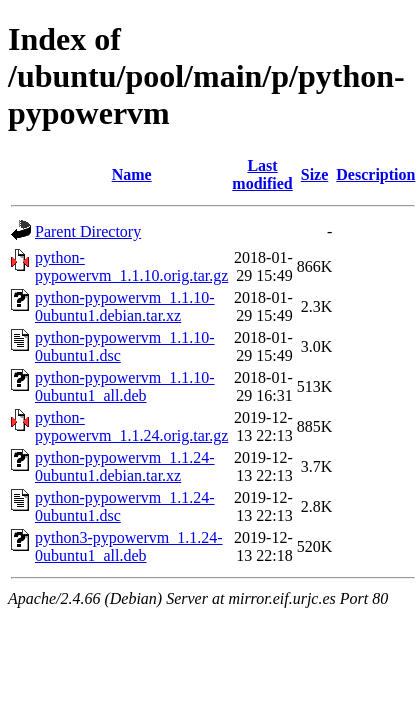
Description (375, 174)
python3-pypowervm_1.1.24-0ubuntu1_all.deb (129, 546)
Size (315, 174)
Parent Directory (88, 231)
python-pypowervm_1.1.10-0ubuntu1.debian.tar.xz (125, 306)
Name (132, 174)
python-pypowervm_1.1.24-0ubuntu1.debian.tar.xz (125, 466)
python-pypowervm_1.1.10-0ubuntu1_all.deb (125, 386)
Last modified (262, 174)
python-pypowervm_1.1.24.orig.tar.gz (131, 426)
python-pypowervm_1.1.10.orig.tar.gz (131, 266)
